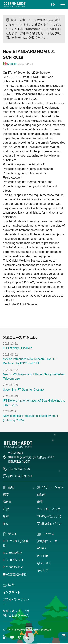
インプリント (12, 592)
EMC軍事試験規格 (15, 575)
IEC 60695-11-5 (13, 567)
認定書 (7, 502)
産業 (40, 502)
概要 (6, 495)
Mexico (12, 64)
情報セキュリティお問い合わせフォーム (16, 613)
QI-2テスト (44, 563)
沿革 (6, 516)
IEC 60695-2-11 (13, 560)
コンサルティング (49, 509)
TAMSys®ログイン (49, 524)
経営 (6, 509)
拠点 (6, 524)
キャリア (43, 570)
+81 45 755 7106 (19, 469)
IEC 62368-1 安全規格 (16, 543)
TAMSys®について (49, 516)
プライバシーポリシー (16, 602)
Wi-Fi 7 (42, 548)
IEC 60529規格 (13, 553)
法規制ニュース (47, 541)
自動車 (41, 495)
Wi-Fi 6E (43, 556)
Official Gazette (27, 304)
